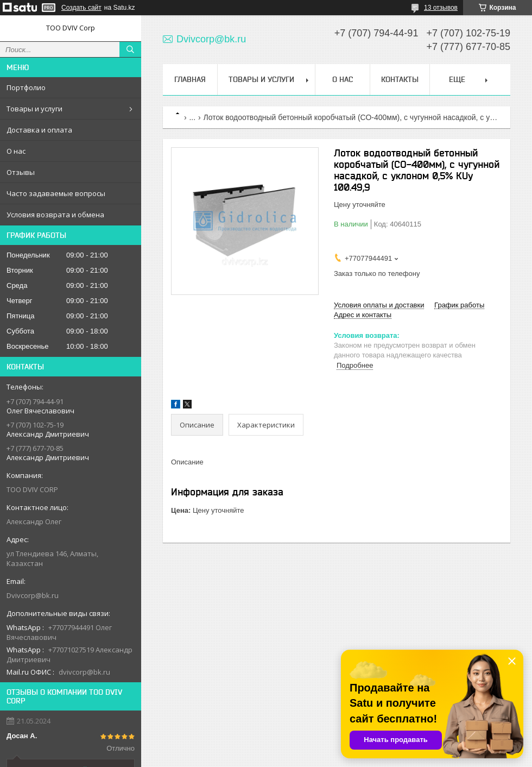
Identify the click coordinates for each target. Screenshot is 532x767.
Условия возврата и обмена (55, 215)
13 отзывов (441, 8)
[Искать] (130, 49)
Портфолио (26, 87)
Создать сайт (81, 8)
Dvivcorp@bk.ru (33, 595)
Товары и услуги (34, 109)
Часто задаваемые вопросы (56, 193)
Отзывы (21, 172)
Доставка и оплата (39, 130)
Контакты (400, 79)
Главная (190, 79)
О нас (16, 151)
